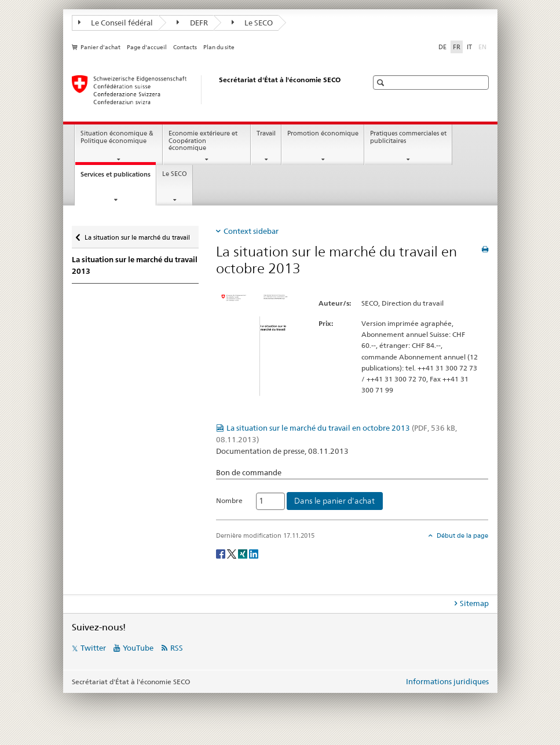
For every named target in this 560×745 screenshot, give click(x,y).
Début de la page (462, 535)
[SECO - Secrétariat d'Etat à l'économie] (208, 90)
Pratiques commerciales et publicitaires (408, 137)
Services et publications (118, 177)
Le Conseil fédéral (116, 23)
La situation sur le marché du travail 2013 (135, 265)
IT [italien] (469, 47)
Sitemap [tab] (474, 603)
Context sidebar (251, 231)
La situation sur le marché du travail (137, 235)
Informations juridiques (447, 681)
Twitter (93, 648)
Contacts (185, 47)
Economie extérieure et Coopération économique (203, 141)
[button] (382, 82)
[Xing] (244, 553)
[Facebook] (222, 553)
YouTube (138, 648)
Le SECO (252, 23)
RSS (177, 648)
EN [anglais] (484, 46)
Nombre (229, 500)
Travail (266, 133)
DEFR (192, 23)
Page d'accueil (147, 47)
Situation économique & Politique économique (117, 137)
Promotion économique (323, 133)
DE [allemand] (442, 47)
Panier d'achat (100, 47)
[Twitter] (233, 553)
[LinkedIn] (254, 553)
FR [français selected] (457, 47)
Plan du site (219, 47)
